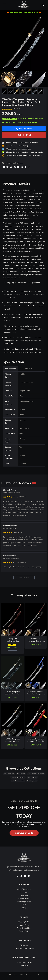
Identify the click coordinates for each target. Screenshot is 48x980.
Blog (24, 908)
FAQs (24, 905)
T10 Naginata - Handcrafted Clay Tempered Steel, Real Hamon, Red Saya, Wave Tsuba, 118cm (12, 640)
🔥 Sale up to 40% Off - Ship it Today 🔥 (24, 12)
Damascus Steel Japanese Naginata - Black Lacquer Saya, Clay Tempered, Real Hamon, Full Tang (36, 640)
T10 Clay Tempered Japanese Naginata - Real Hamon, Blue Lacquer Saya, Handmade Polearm (12, 693)
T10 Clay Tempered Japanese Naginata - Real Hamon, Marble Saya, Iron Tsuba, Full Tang (12, 740)
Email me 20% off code (14, 163)
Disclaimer (24, 945)
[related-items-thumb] (12, 619)
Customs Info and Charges (24, 948)
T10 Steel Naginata (18, 781)
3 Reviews (17, 109)
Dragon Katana (9, 774)
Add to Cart (24, 135)
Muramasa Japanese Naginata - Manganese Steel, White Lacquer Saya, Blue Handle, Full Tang (36, 693)
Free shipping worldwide (25, 122)
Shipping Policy (24, 922)
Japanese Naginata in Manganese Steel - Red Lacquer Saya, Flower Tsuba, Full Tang (36, 740)
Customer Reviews (24, 899)
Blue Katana (21, 774)
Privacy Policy (24, 931)
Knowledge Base (24, 902)
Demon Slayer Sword (24, 962)
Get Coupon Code (24, 833)
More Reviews (24, 578)
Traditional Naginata (18, 777)
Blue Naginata (32, 781)
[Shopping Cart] (44, 5)
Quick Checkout (24, 129)
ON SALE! (12, 645)
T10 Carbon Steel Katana (36, 774)
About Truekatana (24, 889)
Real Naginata (32, 777)
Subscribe (24, 895)
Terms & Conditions (24, 928)
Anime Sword (24, 965)
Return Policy (24, 925)
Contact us (24, 892)
